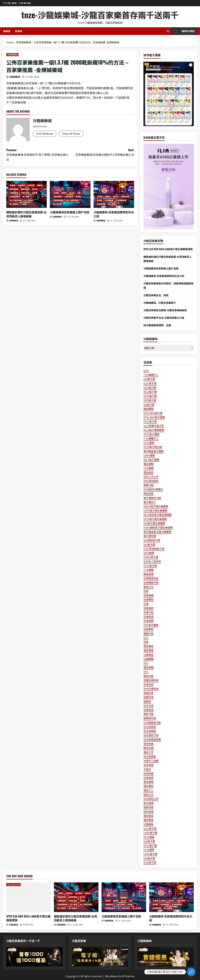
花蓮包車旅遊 (151, 680)
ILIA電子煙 (149, 379)
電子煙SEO (150, 502)
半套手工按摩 (151, 761)
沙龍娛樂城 (15, 77)
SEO (146, 638)
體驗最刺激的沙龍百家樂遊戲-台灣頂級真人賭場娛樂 (26, 214)
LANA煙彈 (149, 456)
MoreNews (111, 976)
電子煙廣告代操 (152, 498)
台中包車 (148, 706)
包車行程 (148, 612)
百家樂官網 (101, 204)
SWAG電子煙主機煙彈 (156, 506)
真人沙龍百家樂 (16, 200)
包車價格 (148, 600)
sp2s (146, 371)
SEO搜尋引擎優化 (153, 489)
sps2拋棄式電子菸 (154, 426)
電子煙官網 (150, 536)
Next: (102, 152)
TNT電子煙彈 (151, 625)
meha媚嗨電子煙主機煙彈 (158, 528)
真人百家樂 (29, 200)
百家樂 (18, 31)
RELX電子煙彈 (151, 460)
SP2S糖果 (149, 553)
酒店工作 (148, 752)
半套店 (147, 769)
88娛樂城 (21, 185)
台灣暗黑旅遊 (151, 578)
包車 (146, 591)
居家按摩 (148, 807)
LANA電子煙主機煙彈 (155, 511)
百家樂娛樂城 (12, 55)
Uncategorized (13, 885)
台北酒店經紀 (151, 481)
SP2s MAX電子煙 (153, 413)
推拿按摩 (148, 574)
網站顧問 (148, 409)
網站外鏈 (148, 676)
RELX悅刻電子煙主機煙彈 (157, 515)
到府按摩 (148, 812)
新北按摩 (148, 803)
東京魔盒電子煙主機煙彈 (157, 532)
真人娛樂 (26, 197)
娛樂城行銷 (150, 718)
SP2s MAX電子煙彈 (154, 417)
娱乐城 (35, 189)
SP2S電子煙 (150, 396)
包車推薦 (148, 595)
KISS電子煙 (150, 388)
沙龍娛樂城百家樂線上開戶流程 (70, 212)
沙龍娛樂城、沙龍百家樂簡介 (160, 303)
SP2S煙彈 (149, 443)
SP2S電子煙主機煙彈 (155, 519)
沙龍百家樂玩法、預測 (156, 295)
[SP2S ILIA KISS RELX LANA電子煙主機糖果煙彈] (29, 897)
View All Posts (71, 134)
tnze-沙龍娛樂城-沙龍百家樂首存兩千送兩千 (100, 15)
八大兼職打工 (151, 375)
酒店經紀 (148, 473)
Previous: (38, 155)
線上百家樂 (57, 204)
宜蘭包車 (148, 697)
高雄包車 (148, 693)
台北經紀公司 (151, 799)
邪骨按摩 (148, 744)
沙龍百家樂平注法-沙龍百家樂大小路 (164, 318)
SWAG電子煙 (151, 557)
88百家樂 (31, 185)
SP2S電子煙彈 (151, 434)
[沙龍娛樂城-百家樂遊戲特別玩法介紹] (171, 897)
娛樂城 (7, 31)
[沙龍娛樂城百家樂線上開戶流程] (124, 897)
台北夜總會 (150, 727)
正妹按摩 (148, 774)
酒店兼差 (148, 646)
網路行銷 (148, 485)
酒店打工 (148, 791)
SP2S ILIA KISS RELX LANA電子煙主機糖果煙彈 (168, 249)
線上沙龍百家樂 (72, 200)
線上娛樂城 (14, 204)
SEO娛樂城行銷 (152, 723)
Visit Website (45, 134)
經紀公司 (148, 587)
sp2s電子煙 (150, 383)
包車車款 (148, 608)
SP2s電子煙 (150, 422)
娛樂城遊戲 (25, 189)
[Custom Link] (191, 972)
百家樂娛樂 (109, 200)
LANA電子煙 (150, 833)
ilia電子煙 (149, 405)
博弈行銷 (148, 714)
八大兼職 (148, 468)
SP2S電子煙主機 (153, 447)
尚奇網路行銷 (151, 583)
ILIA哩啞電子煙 (152, 540)
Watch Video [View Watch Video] (183, 31)
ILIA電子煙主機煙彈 (154, 523)
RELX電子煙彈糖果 (154, 430)
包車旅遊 (148, 617)
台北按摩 (148, 765)
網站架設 (148, 494)
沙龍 (79, 193)
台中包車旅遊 (151, 689)
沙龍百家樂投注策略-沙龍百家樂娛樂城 (165, 310)
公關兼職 (148, 659)
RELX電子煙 (150, 392)
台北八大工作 (151, 477)
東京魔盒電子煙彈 (153, 451)
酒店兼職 (148, 464)
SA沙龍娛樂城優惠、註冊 (157, 325)
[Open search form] (168, 31)
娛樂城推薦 (14, 189)
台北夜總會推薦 (152, 740)
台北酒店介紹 (151, 735)
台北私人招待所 (152, 561)
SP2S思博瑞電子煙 (154, 549)
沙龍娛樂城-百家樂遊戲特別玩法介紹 (114, 214)
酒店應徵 (148, 650)
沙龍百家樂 (25, 193)
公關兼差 (148, 655)
